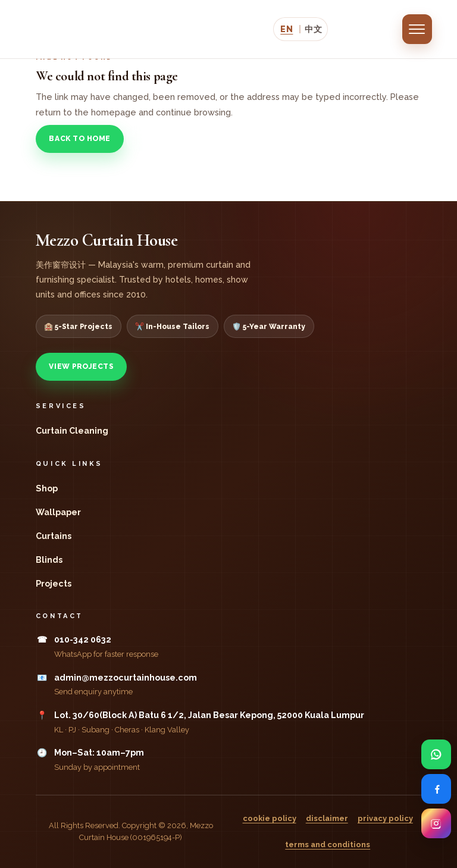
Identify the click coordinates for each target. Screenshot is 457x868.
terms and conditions (328, 845)
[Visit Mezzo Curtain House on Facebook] (436, 789)
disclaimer (327, 818)
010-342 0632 (83, 640)
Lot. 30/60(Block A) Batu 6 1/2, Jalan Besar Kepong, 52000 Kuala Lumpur (209, 715)
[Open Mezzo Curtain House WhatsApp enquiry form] (436, 754)
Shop (47, 488)
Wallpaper (58, 512)
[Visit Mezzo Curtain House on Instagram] (436, 823)
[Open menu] (417, 29)
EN (287, 29)
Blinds (49, 560)
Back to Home (79, 139)
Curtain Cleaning (72, 431)
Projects (54, 584)
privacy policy (385, 818)
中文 (313, 29)
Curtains (54, 536)
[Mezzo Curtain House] (112, 29)
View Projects (173, 139)
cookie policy (270, 818)
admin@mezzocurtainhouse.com (126, 678)
